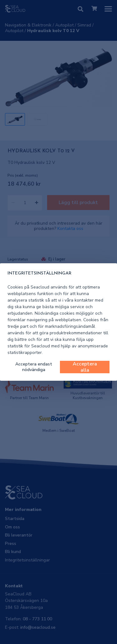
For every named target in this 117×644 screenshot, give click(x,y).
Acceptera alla (85, 367)
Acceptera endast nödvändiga (34, 367)
